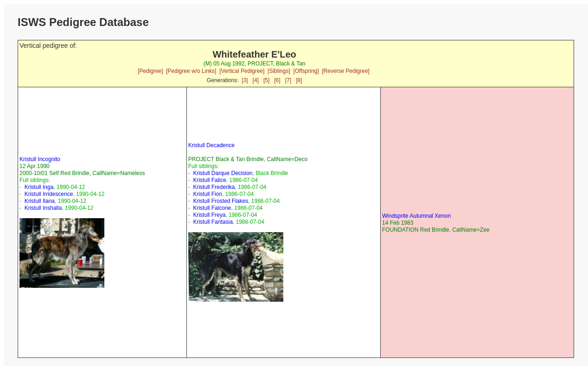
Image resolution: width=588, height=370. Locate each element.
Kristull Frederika (214, 187)
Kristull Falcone (212, 208)
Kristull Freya (209, 215)
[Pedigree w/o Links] (191, 71)
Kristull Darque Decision (223, 173)
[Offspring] (306, 71)
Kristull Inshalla (43, 208)
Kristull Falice (209, 180)
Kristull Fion (208, 194)
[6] (277, 80)
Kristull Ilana (40, 201)
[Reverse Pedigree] (346, 71)
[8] (299, 80)
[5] (266, 80)
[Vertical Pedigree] (242, 71)
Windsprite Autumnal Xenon (416, 216)
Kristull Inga (39, 187)
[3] (245, 80)
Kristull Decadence (211, 145)
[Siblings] (279, 71)
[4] (256, 80)
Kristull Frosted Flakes (220, 201)
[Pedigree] (150, 71)
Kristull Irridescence (49, 194)
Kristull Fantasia (213, 222)
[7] (288, 80)
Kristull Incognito (40, 159)
